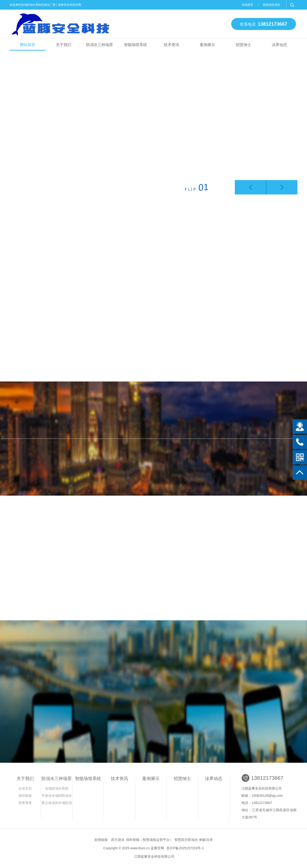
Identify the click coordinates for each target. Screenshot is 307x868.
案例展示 (207, 45)
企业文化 (25, 788)
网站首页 (28, 45)
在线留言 (248, 5)
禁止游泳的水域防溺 (57, 803)
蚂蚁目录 (206, 840)
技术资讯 (171, 45)
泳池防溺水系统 (57, 788)
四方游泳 (118, 840)
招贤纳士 (243, 45)
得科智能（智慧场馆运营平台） (149, 840)
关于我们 (64, 45)
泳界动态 (279, 45)
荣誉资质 (25, 803)
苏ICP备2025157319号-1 (185, 848)
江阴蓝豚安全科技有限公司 (154, 856)
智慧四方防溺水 (186, 840)
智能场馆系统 (272, 5)
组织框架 (25, 796)
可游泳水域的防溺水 (57, 796)
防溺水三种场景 (100, 45)
